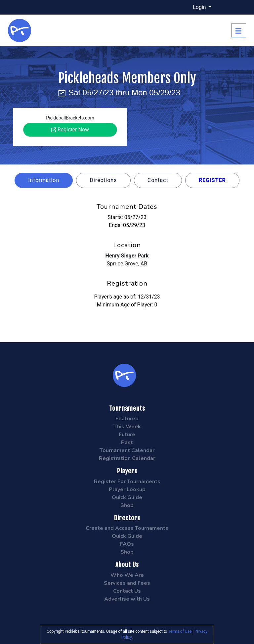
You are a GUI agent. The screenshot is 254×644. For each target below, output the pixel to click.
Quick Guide (127, 497)
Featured (127, 419)
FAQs (127, 544)
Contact (158, 180)
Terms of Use (180, 631)
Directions (104, 180)
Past (127, 442)
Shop (127, 505)
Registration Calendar (127, 458)
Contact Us (127, 591)
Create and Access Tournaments (127, 528)
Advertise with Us (127, 599)
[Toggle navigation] (239, 30)
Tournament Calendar (127, 450)
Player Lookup (127, 489)
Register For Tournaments (127, 482)
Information (44, 180)
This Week (127, 427)
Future (127, 435)
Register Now (70, 130)
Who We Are (127, 575)
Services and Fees (127, 583)
